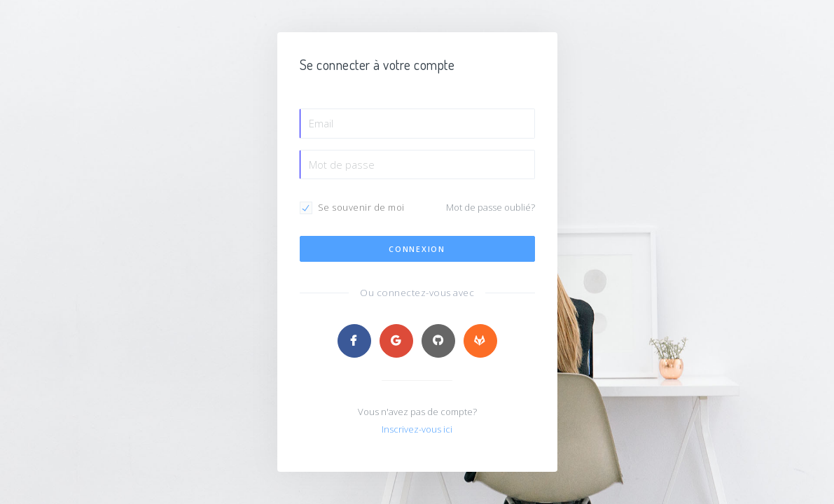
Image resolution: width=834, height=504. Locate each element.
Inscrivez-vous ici (417, 429)
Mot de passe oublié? (491, 207)
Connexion (417, 249)
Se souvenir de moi (361, 207)
